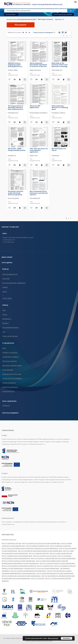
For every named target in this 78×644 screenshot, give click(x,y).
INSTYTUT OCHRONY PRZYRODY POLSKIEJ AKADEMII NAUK (57, 563)
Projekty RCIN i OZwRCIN (10, 357)
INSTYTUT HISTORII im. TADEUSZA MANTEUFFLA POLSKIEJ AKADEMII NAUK (53, 558)
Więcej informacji (53, 638)
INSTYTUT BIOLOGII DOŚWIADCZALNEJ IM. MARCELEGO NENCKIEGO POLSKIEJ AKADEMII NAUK (30, 548)
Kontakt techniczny (8, 391)
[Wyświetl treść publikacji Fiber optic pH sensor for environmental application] (42, 165)
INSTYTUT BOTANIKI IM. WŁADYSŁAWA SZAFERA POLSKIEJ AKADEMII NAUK (40, 551)
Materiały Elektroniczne (10, 274)
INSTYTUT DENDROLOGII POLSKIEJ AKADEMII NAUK (17, 556)
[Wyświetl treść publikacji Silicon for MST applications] (42, 122)
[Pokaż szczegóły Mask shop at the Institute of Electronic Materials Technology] (68, 79)
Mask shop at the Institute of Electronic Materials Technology (60, 65)
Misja (4, 348)
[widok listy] (66, 32)
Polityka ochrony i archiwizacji (12, 378)
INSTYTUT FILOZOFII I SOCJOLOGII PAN (45, 556)
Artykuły (5, 287)
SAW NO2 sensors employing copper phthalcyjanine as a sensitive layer (15, 65)
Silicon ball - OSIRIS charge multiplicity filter (17, 149)
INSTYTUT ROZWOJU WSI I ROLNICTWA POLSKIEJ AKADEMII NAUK (21, 576)
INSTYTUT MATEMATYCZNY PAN (12, 543)
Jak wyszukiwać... (11, 14)
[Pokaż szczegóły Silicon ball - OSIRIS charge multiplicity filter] (25, 165)
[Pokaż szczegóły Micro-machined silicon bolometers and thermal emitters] (46, 208)
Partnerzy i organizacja (10, 352)
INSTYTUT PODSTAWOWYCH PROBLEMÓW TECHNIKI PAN (19, 566)
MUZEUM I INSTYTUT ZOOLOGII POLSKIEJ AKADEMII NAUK (42, 568)
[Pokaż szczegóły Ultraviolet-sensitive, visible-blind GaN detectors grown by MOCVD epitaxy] (25, 208)
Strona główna (7, 263)
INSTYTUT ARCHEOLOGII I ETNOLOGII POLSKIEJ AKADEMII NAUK (41, 543)
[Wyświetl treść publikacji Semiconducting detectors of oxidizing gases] (64, 122)
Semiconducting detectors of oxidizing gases (60, 107)
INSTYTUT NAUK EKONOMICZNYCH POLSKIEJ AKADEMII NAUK (55, 573)
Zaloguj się (6, 405)
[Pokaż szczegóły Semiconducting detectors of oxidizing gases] (68, 122)
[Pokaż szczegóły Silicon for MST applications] (46, 122)
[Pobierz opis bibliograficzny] (14, 79)
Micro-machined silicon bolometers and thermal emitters (39, 193)
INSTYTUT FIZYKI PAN (38, 578)
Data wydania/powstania (11, 327)
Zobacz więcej (7, 298)
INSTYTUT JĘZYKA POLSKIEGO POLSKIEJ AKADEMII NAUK (19, 561)
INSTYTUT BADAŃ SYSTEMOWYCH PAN (38, 546)
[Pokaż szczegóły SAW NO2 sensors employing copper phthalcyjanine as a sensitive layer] (25, 79)
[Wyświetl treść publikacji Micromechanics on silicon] (64, 165)
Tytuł (4, 310)
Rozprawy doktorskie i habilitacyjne (14, 283)
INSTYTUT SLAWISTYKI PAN (45, 566)
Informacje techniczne (10, 361)
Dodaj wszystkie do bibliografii (44, 32)
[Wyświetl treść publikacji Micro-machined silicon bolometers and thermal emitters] (42, 208)
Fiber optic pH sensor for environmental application (39, 150)
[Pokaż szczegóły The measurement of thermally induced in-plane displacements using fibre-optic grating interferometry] (25, 122)
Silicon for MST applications (35, 107)
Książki (5, 292)
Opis (4, 332)
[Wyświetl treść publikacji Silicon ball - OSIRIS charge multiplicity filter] (20, 165)
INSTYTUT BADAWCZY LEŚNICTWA (61, 546)
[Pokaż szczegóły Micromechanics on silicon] (68, 165)
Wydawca (6, 323)
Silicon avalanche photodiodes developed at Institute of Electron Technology (38, 65)
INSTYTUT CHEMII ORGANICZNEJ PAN (61, 553)
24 (23, 32)
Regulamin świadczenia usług (12, 374)
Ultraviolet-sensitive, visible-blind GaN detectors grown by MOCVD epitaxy (16, 193)
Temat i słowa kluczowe (10, 336)
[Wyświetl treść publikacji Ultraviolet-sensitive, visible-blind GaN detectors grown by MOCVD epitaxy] (20, 208)
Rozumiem (67, 638)
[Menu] (75, 2)
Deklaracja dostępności (10, 387)
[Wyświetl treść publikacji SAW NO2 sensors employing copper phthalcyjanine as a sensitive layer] (20, 79)
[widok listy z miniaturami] (63, 32)
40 (26, 32)
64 (29, 32)
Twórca (5, 314)
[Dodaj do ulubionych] (9, 79)
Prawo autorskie (8, 370)
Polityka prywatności (9, 383)
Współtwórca (7, 319)
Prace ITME (6, 279)
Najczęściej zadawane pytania (12, 365)
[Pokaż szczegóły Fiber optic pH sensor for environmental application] (46, 165)
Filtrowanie (21, 25)
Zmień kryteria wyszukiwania (63, 14)
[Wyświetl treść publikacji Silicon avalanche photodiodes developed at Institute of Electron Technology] (42, 79)
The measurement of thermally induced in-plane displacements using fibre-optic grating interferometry (17, 107)
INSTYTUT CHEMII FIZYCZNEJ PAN (39, 553)
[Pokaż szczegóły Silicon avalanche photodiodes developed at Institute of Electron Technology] (46, 79)
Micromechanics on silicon (59, 149)
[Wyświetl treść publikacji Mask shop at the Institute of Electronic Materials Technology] (64, 79)
